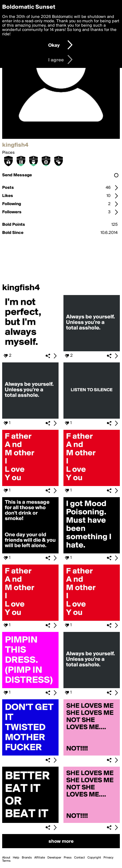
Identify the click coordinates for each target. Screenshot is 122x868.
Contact (80, 858)
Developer (54, 858)
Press (68, 858)
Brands (27, 858)
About (6, 858)
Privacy (108, 858)
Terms (6, 861)
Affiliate (40, 858)
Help (16, 858)
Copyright (94, 858)
